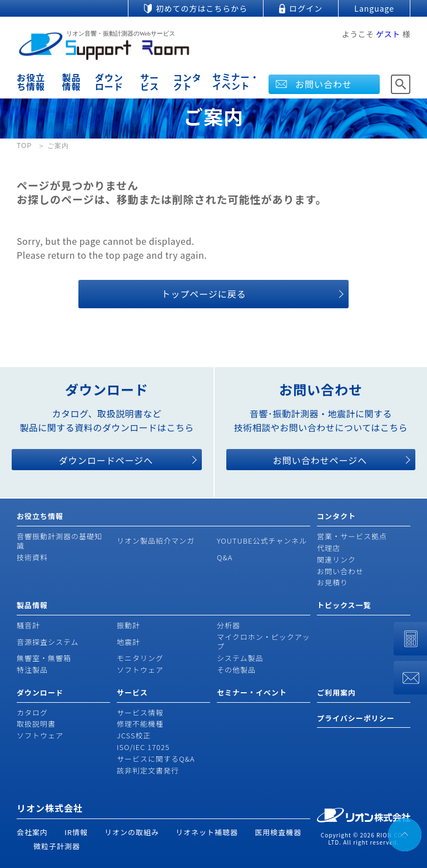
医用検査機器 (278, 832)
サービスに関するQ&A (156, 759)
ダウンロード (109, 82)
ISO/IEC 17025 (143, 747)
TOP (24, 146)
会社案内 (32, 832)
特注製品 (32, 670)
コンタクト (187, 82)
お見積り (332, 582)
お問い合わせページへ (320, 460)
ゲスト (388, 34)
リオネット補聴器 (207, 832)
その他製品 (236, 670)
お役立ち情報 (31, 82)
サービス (150, 82)
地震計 (128, 642)
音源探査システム (48, 642)
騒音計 (28, 625)
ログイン (306, 8)
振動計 (128, 625)
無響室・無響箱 (44, 658)
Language (374, 8)
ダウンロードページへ (106, 460)
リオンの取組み (132, 832)
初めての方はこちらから (202, 8)
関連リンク (336, 559)
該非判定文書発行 (148, 770)
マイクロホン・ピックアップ (264, 642)
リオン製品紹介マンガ (156, 541)
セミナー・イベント (236, 81)
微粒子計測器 (57, 846)
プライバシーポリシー (356, 718)
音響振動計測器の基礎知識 (59, 541)
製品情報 (72, 82)
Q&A (225, 557)
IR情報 (76, 832)
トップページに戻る (204, 294)
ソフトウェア (140, 670)
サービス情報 (140, 712)
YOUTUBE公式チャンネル (262, 541)
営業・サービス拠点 (352, 536)
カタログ (32, 712)
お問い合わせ (324, 84)
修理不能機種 (140, 724)
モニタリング (140, 658)
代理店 (329, 548)
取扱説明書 (36, 724)
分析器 (229, 625)
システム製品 (240, 658)
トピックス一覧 (344, 605)
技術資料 (32, 557)
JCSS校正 (134, 735)
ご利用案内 (336, 692)
